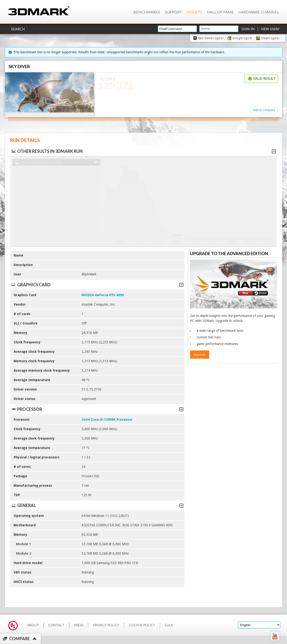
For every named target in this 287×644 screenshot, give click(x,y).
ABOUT (33, 625)
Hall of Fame (220, 12)
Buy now (200, 355)
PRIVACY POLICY (106, 625)
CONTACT (56, 625)
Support (173, 12)
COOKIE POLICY (142, 625)
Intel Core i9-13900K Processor (107, 420)
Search (18, 29)
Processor (97, 409)
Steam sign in (270, 38)
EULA (169, 625)
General (97, 505)
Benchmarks (147, 12)
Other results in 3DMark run (47, 151)
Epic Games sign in (211, 38)
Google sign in (242, 38)
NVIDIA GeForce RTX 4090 (103, 295)
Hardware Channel (259, 12)
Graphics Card (97, 285)
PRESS (79, 625)
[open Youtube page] (275, 641)
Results (194, 12)
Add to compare (264, 110)
